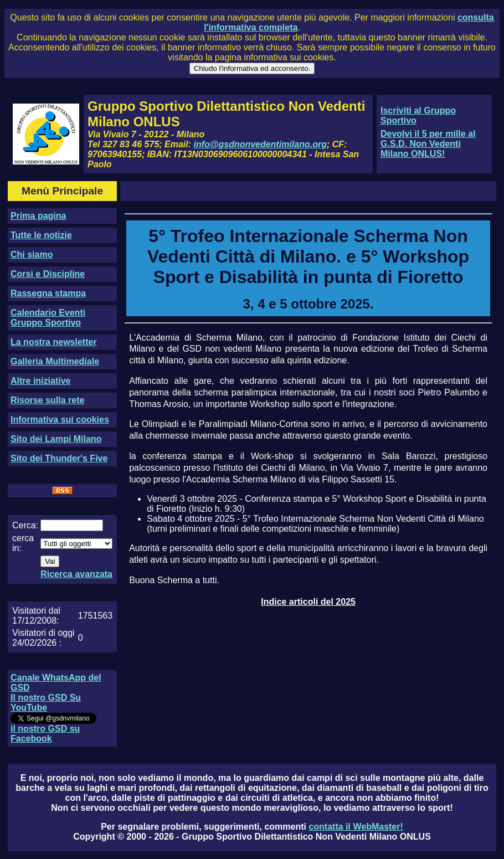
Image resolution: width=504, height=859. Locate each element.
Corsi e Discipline (48, 274)
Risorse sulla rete (47, 400)
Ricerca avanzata (76, 574)
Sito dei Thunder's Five (59, 458)
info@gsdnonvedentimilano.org (260, 144)
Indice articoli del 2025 (308, 602)
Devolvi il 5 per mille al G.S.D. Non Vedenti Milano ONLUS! (428, 144)
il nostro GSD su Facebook (45, 734)
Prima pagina (38, 216)
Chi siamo (32, 254)
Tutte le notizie (41, 235)
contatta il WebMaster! (356, 827)
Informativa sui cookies (60, 420)
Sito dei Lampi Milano (56, 439)
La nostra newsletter (54, 342)
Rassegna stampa (48, 293)
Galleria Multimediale (55, 361)
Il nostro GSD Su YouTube (46, 703)
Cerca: (25, 525)
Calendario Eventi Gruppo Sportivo (48, 318)
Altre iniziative (40, 381)
